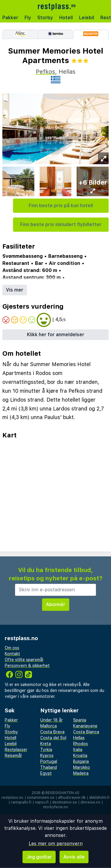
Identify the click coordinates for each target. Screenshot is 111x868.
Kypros (47, 756)
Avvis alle (74, 857)
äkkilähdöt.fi (99, 798)
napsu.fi (42, 802)
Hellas (79, 738)
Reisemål (13, 756)
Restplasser (16, 750)
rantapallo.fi (21, 802)
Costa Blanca (86, 732)
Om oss (12, 648)
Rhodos (81, 744)
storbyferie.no (55, 807)
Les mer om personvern (56, 844)
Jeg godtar (39, 857)
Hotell (66, 18)
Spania (80, 720)
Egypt (46, 773)
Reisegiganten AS (62, 793)
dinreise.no (90, 802)
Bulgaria (81, 761)
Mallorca (49, 726)
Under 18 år (52, 720)
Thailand (49, 767)
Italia (78, 750)
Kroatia (80, 756)
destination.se (65, 802)
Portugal (49, 761)
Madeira (81, 773)
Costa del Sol (53, 738)
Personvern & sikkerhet (27, 666)
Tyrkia (46, 750)
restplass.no (12, 798)
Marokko (82, 767)
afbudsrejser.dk (72, 798)
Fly (28, 18)
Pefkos (45, 72)
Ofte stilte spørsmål (24, 660)
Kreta (46, 744)
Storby (45, 18)
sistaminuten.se (41, 798)
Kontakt (12, 654)
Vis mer (15, 290)
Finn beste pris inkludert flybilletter (61, 224)
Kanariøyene (85, 726)
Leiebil (87, 18)
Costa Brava (52, 732)
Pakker (10, 18)
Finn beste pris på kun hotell (61, 206)
